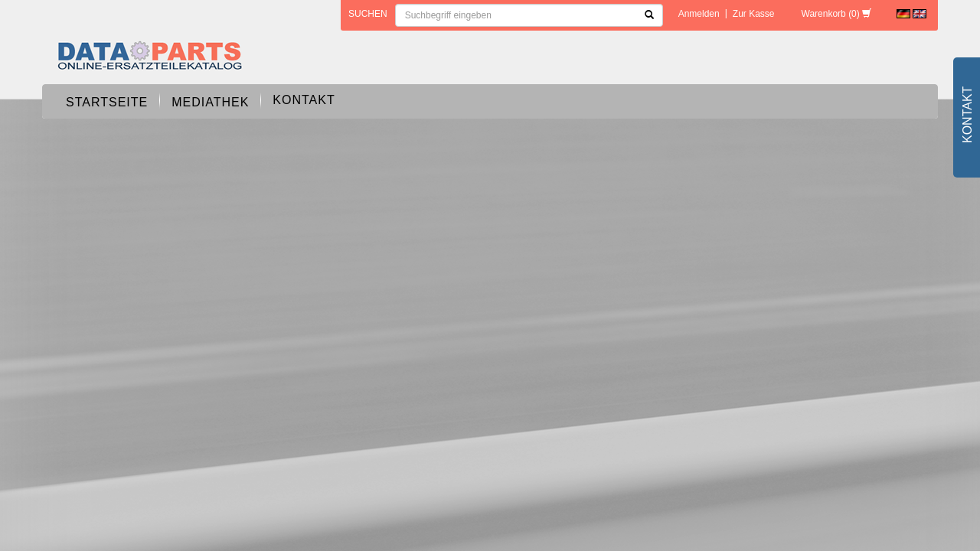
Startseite (107, 102)
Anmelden (699, 14)
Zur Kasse (754, 14)
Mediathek (210, 102)
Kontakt (304, 100)
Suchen (368, 14)
